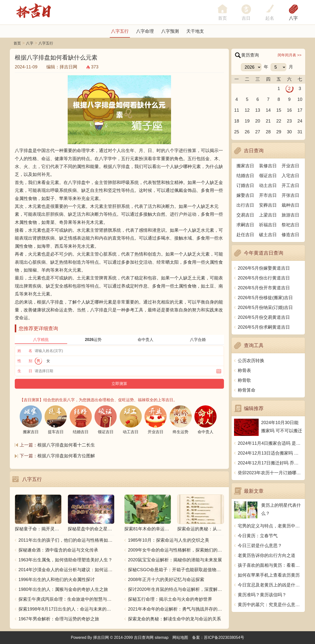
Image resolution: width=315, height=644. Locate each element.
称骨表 (244, 370)
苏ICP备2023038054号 (224, 637)
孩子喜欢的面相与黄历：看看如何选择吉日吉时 (270, 565)
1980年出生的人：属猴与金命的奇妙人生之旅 (63, 589)
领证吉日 (268, 176)
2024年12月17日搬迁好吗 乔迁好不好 (270, 463)
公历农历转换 (251, 361)
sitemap (162, 637)
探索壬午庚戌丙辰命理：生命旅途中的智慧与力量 (66, 599)
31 (300, 132)
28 (268, 132)
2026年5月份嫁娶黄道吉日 (264, 268)
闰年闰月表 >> (290, 55)
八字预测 (170, 31)
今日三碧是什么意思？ (260, 546)
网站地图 (180, 637)
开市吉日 (268, 195)
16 (289, 110)
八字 (293, 18)
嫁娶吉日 (245, 195)
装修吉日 (268, 166)
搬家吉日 (245, 166)
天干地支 (195, 31)
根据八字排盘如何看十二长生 (66, 445)
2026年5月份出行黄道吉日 (264, 278)
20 (258, 121)
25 (236, 132)
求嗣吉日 (245, 225)
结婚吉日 (245, 176)
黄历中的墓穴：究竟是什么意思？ (270, 605)
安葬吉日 (268, 205)
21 (268, 121)
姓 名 (25, 351)
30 (289, 132)
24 (300, 121)
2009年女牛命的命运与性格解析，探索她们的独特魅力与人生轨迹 (176, 550)
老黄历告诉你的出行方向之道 (267, 555)
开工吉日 (290, 185)
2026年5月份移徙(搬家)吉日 (265, 298)
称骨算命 (247, 390)
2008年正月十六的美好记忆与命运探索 (166, 580)
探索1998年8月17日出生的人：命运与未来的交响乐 (66, 609)
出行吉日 (245, 205)
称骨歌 (244, 380)
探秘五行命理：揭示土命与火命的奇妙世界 (170, 599)
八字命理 (145, 31)
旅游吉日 (290, 215)
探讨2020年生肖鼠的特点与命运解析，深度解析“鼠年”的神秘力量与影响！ (176, 589)
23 (289, 121)
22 (279, 121)
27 (258, 132)
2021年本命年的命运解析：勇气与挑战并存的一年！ (176, 609)
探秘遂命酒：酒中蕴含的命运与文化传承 (58, 550)
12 (247, 110)
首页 (17, 43)
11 (236, 110)
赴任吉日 (245, 235)
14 (268, 110)
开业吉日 (290, 166)
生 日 (25, 371)
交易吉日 (245, 215)
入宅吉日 (290, 176)
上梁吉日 (268, 215)
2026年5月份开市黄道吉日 (264, 288)
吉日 (246, 18)
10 (300, 99)
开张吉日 (290, 195)
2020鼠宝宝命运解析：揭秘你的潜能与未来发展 (175, 560)
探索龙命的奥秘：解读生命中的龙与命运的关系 (174, 619)
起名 (270, 18)
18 (236, 121)
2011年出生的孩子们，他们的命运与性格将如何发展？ (66, 540)
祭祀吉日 (290, 225)
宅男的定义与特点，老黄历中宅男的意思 (270, 526)
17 (300, 110)
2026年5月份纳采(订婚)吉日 (265, 307)
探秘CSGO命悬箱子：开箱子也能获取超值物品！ (176, 570)
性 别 (25, 361)
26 (247, 132)
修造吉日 (290, 235)
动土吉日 (268, 185)
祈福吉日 (268, 225)
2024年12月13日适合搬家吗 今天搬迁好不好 (270, 453)
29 (279, 132)
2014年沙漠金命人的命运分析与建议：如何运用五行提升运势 (66, 570)
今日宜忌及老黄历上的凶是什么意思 (270, 585)
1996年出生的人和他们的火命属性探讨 (57, 580)
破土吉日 (268, 235)
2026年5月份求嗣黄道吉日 (264, 327)
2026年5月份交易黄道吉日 (264, 317)
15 (279, 110)
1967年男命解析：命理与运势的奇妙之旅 (59, 619)
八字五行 (120, 31)
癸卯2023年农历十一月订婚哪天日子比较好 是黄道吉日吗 (270, 473)
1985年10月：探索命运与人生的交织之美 (169, 540)
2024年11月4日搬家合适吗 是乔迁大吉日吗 (270, 443)
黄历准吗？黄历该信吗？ (262, 595)
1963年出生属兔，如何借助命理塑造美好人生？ (65, 560)
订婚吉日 (245, 185)
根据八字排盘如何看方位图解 (66, 456)
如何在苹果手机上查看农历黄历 (269, 575)
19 (247, 121)
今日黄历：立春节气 (258, 536)
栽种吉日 (290, 205)
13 (258, 110)
